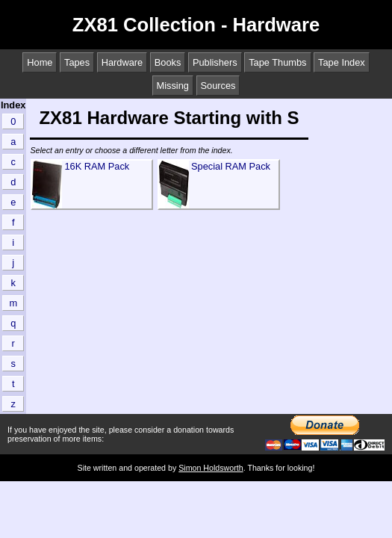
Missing (173, 86)
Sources (218, 86)
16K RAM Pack (97, 166)
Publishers (215, 62)
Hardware (122, 62)
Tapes (77, 62)
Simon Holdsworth (211, 468)
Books (168, 62)
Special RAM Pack (231, 166)
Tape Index (342, 62)
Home (40, 62)
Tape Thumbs (277, 62)
